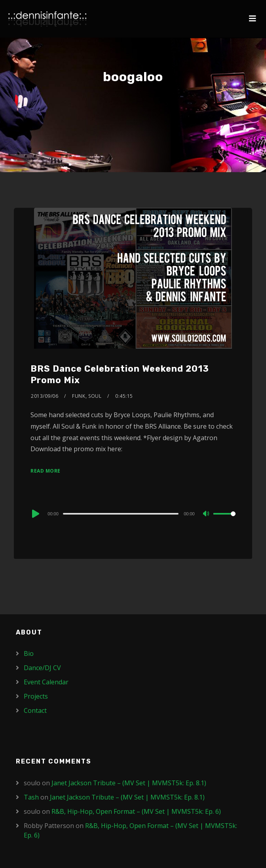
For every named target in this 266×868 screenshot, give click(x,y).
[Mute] (207, 514)
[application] (133, 513)
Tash (31, 797)
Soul (95, 396)
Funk (79, 396)
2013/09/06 (45, 396)
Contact (35, 710)
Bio (29, 653)
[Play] (35, 514)
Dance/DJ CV (42, 668)
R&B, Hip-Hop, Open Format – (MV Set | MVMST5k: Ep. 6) (136, 811)
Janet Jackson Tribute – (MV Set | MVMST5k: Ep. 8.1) (129, 783)
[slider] (121, 514)
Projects (36, 696)
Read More (46, 471)
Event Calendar (46, 682)
